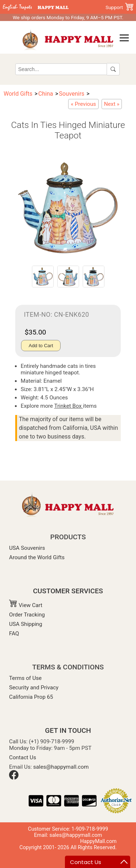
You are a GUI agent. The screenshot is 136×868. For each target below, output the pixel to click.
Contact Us (23, 757)
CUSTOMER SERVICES (68, 591)
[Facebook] (14, 778)
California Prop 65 (31, 697)
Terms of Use (25, 678)
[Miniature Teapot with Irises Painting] (83, 104)
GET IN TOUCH (68, 730)
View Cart (26, 605)
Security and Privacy (34, 688)
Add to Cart (41, 346)
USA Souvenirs (27, 548)
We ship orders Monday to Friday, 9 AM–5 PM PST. (68, 17)
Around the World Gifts (37, 557)
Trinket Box (68, 406)
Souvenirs (72, 94)
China (46, 94)
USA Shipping (26, 624)
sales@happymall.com (61, 767)
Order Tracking (27, 615)
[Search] (61, 69)
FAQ (14, 634)
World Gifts (18, 94)
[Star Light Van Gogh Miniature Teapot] (112, 104)
